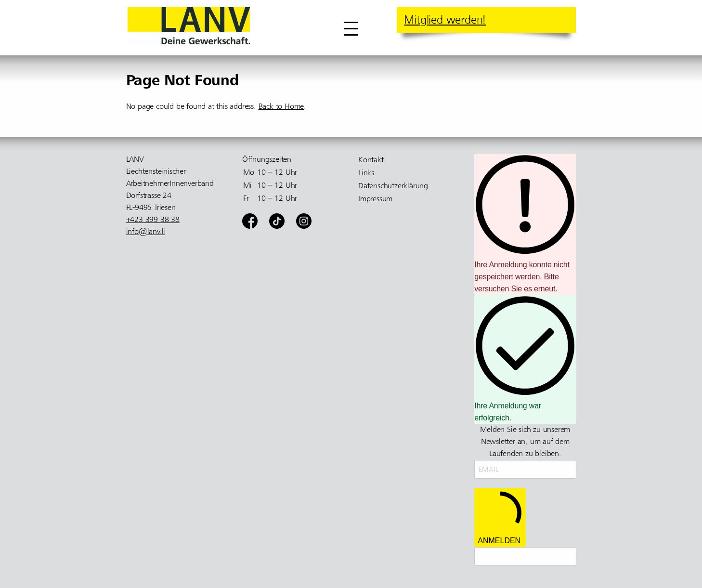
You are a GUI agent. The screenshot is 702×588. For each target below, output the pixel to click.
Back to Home (281, 106)
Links (366, 173)
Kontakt (371, 160)
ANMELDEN (500, 517)
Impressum (375, 199)
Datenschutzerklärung (393, 186)
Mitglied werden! (445, 20)
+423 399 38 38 (153, 220)
